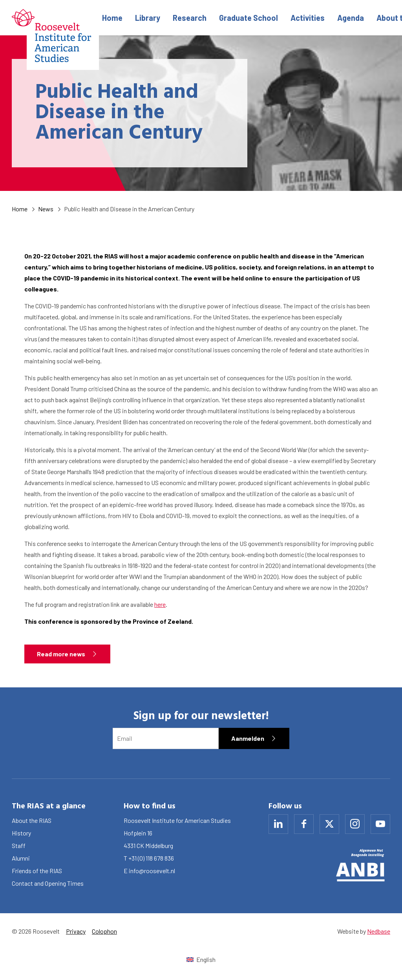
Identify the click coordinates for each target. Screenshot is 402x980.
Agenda (351, 18)
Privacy (76, 931)
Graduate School (249, 18)
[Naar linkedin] (278, 824)
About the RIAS (32, 820)
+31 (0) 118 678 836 (151, 858)
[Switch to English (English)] (201, 959)
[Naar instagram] (355, 824)
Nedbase (379, 931)
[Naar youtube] (380, 824)
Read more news (61, 654)
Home (112, 18)
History (21, 833)
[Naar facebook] (304, 824)
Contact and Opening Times (48, 883)
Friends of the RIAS (37, 871)
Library (148, 18)
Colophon (104, 931)
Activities (308, 18)
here (160, 604)
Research (190, 18)
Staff (19, 845)
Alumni (21, 858)
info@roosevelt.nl (152, 871)
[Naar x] (329, 824)
